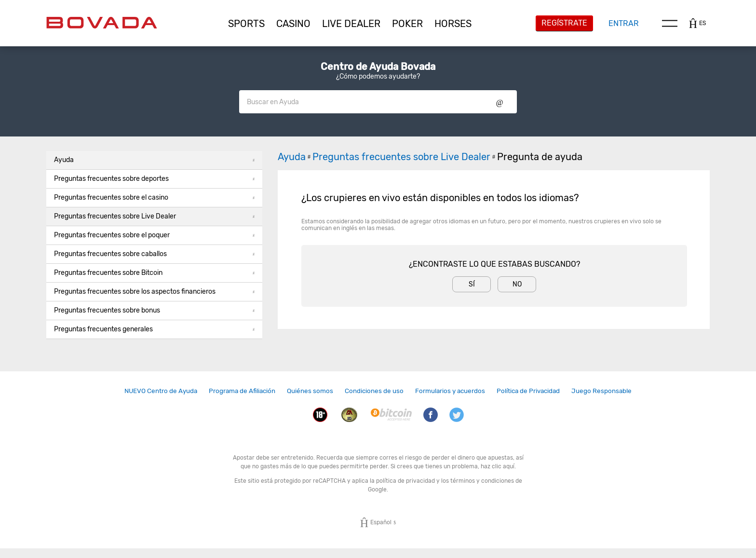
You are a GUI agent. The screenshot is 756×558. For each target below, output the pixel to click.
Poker (407, 24)
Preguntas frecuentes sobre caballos (154, 254)
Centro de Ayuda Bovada (378, 67)
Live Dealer (351, 24)
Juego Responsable (601, 391)
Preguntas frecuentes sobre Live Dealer (154, 216)
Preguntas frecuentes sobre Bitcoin (154, 273)
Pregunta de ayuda (540, 157)
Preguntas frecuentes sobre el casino (154, 197)
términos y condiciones (482, 481)
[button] (246, 24)
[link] (161, 391)
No (517, 284)
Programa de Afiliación (242, 391)
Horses (453, 24)
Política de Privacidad (528, 391)
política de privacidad (405, 481)
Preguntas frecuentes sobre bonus (154, 310)
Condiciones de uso (374, 391)
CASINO (293, 24)
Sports (246, 24)
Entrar (624, 23)
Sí (472, 284)
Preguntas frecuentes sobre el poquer (154, 235)
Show (500, 102)
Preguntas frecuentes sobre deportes (154, 179)
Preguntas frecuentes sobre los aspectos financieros (154, 292)
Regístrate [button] (564, 23)
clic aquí (503, 466)
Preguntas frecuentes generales (154, 329)
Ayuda (154, 160)
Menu (670, 23)
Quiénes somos (310, 391)
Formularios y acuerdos (450, 391)
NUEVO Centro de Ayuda (161, 391)
